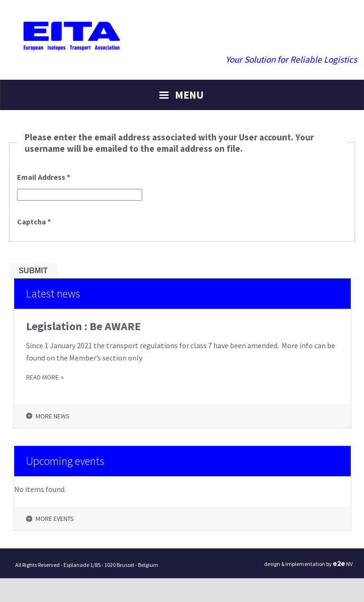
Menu (189, 95)
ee (339, 563)
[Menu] (182, 95)
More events (55, 519)
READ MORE (42, 377)
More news (53, 416)
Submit (33, 271)
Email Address (44, 177)
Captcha (34, 222)
